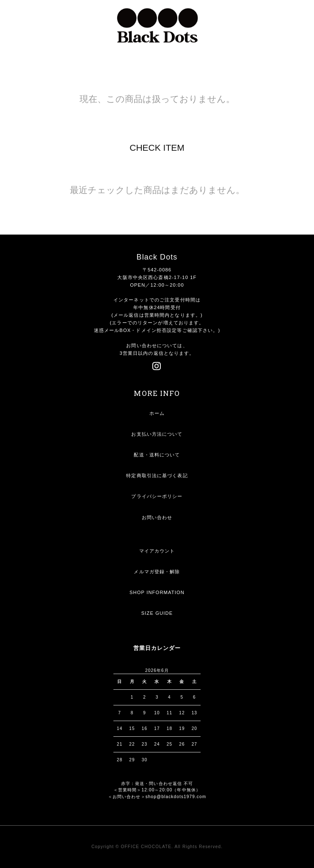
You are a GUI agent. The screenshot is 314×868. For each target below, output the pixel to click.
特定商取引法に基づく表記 (157, 475)
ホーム (157, 413)
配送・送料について (157, 455)
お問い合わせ (157, 517)
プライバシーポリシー (157, 496)
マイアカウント (157, 551)
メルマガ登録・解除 (157, 572)
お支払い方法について (157, 434)
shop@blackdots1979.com (176, 797)
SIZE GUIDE (157, 613)
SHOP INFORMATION (157, 592)
